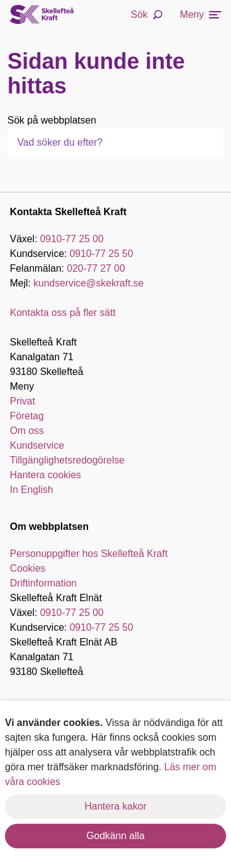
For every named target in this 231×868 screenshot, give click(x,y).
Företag (27, 416)
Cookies (28, 568)
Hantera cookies (46, 475)
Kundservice (37, 445)
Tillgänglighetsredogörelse (67, 460)
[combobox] (84, 143)
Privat (22, 401)
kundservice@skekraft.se (88, 283)
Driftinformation (43, 583)
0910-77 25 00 (72, 239)
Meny (201, 14)
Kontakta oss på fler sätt (63, 313)
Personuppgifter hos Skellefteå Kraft (89, 554)
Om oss (27, 431)
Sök (147, 14)
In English (31, 490)
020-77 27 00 (96, 268)
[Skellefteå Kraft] (42, 15)
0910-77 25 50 (101, 254)
